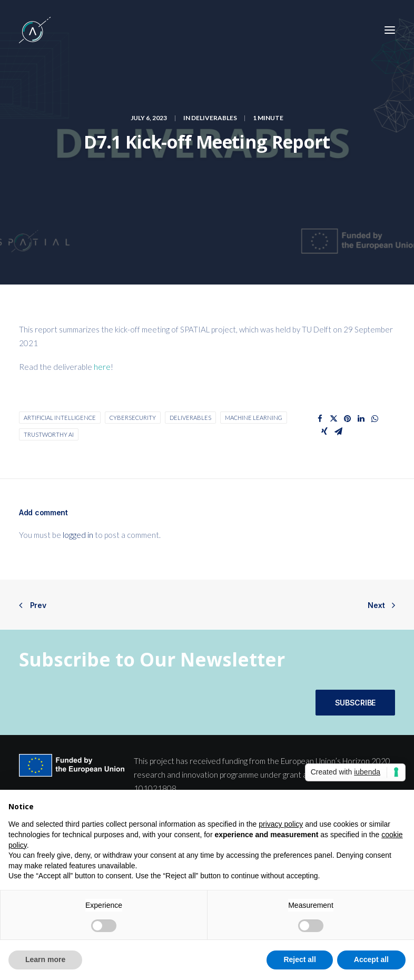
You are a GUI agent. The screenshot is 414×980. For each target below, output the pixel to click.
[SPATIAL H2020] (35, 30)
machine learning (254, 418)
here (102, 367)
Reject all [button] (299, 959)
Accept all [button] (371, 959)
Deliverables (214, 118)
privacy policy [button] (281, 824)
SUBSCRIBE (355, 703)
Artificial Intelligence (60, 418)
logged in (78, 535)
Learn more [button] (45, 959)
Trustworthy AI (49, 434)
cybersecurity (133, 418)
